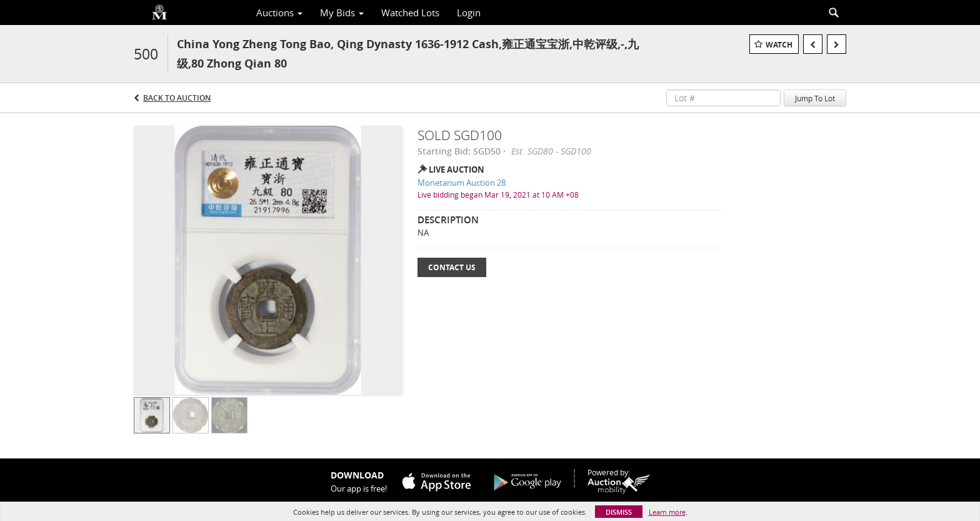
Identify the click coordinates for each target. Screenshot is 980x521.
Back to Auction (177, 98)
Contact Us (452, 267)
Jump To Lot (815, 98)
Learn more (667, 512)
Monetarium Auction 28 (462, 183)
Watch (779, 45)
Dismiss (619, 512)
